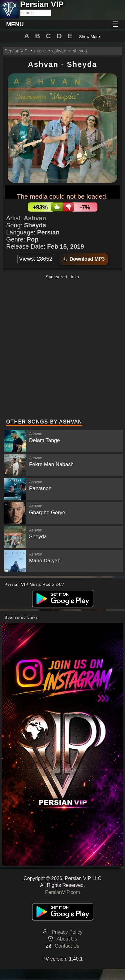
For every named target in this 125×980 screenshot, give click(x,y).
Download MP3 (83, 259)
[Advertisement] (62, 348)
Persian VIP (16, 51)
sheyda (80, 51)
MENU (15, 24)
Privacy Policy (67, 932)
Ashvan (35, 218)
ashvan (59, 51)
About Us (67, 939)
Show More (90, 37)
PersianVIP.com (63, 892)
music (40, 51)
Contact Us (67, 946)
